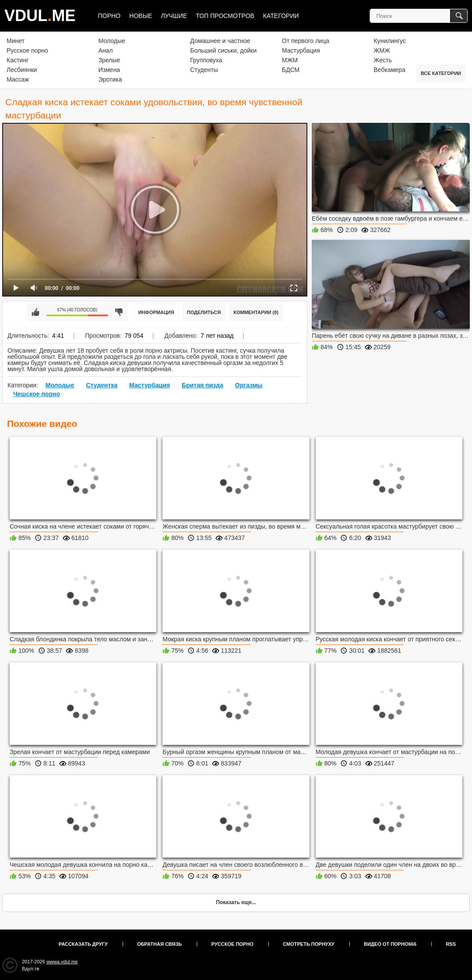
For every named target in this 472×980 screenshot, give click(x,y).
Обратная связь (159, 944)
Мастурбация (301, 50)
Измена (109, 70)
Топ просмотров (225, 16)
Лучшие (174, 16)
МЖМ (290, 60)
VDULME (40, 16)
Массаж (18, 79)
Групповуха (206, 60)
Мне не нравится (119, 312)
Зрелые (109, 60)
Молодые (112, 41)
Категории (281, 16)
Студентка (102, 385)
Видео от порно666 (390, 944)
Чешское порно (37, 394)
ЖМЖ (382, 50)
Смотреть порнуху (308, 944)
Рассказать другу (83, 944)
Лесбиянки (22, 70)
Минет (16, 41)
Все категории (441, 73)
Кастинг (18, 60)
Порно (109, 16)
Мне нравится (36, 312)
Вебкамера (389, 70)
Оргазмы (249, 385)
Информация (156, 312)
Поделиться (204, 312)
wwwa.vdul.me (62, 962)
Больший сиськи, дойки (223, 50)
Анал (106, 50)
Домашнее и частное (220, 41)
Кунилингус (390, 41)
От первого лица (306, 41)
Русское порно (27, 50)
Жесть (383, 60)
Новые (141, 16)
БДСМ (291, 70)
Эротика (110, 79)
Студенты (204, 70)
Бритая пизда (203, 385)
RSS (451, 944)
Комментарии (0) (256, 312)
